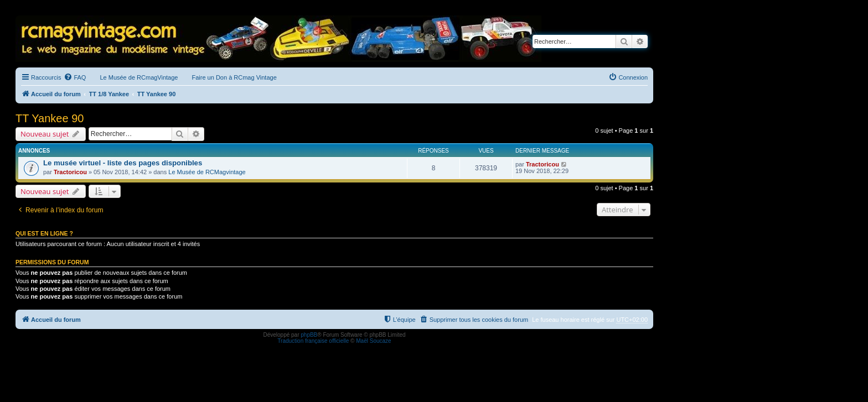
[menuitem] (75, 77)
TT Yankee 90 (50, 118)
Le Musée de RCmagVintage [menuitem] (139, 77)
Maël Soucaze (373, 341)
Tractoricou (70, 172)
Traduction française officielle (313, 341)
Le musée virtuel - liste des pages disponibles (123, 163)
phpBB (309, 335)
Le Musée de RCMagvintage (207, 172)
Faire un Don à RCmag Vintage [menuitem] (234, 77)
